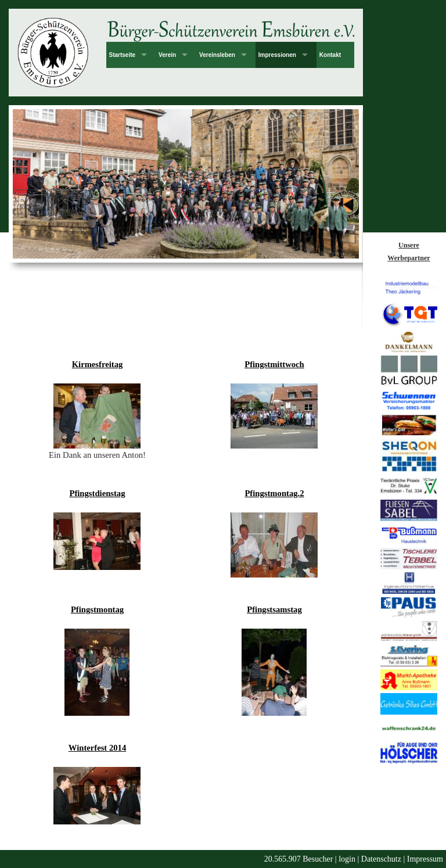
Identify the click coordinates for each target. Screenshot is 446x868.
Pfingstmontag (97, 609)
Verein (167, 55)
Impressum (425, 859)
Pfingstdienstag (97, 493)
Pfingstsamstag (274, 609)
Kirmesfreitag (98, 364)
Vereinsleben (217, 55)
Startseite (123, 55)
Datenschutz (381, 859)
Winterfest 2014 (97, 748)
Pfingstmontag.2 (274, 493)
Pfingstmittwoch (274, 364)
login (347, 859)
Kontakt (330, 55)
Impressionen (277, 55)
